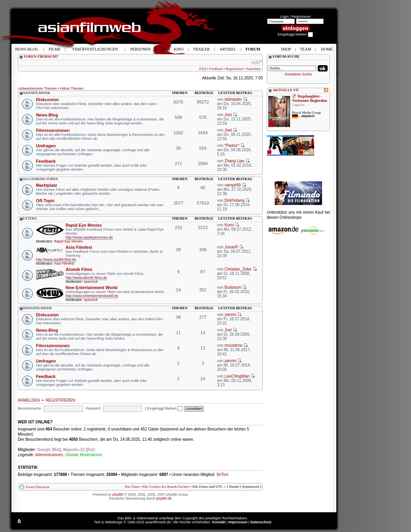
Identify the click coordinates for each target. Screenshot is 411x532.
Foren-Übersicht (38, 487)
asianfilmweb (36, 93)
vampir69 (233, 185)
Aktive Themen (72, 88)
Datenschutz (261, 522)
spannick (91, 282)
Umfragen (46, 146)
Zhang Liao (234, 161)
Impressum (238, 522)
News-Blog (47, 115)
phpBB (118, 494)
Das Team (132, 487)
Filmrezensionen (53, 130)
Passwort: (94, 408)
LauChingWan (237, 376)
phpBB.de (164, 498)
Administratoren (49, 455)
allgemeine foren (40, 179)
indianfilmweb (37, 308)
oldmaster (233, 99)
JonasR (231, 247)
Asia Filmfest (79, 247)
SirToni (222, 475)
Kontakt (219, 522)
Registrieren (301, 17)
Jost (228, 115)
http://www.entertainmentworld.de (92, 296)
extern (30, 218)
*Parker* (232, 146)
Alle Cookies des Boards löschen (165, 487)
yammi (230, 315)
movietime (234, 345)
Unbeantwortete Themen (37, 88)
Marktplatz (46, 185)
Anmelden (254, 69)
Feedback (216, 69)
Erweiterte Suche (299, 74)
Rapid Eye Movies (84, 225)
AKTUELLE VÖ (286, 90)
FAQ (203, 69)
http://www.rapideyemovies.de (89, 237)
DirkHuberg (235, 200)
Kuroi (229, 225)
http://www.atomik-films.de (86, 278)
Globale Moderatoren (84, 455)
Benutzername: (30, 408)
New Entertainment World (91, 288)
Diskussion (47, 100)
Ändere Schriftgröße (257, 62)
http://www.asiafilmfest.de (56, 259)
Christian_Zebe (238, 269)
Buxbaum (233, 287)
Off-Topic (45, 201)
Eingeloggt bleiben (165, 408)
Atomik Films (79, 269)
